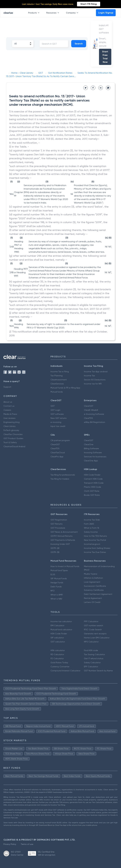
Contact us (9, 406)
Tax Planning (57, 376)
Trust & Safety (10, 442)
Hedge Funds (57, 583)
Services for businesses (95, 457)
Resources (53, 13)
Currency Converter (60, 667)
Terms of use (27, 844)
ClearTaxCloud (58, 453)
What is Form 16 (91, 528)
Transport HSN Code (94, 483)
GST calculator (58, 642)
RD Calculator (57, 654)
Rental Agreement (93, 598)
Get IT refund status (94, 658)
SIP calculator (57, 638)
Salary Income (91, 532)
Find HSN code (91, 650)
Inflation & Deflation (93, 578)
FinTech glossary (11, 430)
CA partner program (60, 440)
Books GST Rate (92, 495)
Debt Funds (56, 587)
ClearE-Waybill (91, 410)
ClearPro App (57, 457)
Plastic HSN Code (92, 487)
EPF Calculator (91, 667)
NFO (53, 591)
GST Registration (59, 520)
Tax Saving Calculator (94, 654)
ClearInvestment (59, 380)
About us (8, 402)
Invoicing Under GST (60, 544)
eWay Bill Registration (95, 422)
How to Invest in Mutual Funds (65, 566)
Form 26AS (89, 524)
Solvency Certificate (94, 590)
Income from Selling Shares (97, 548)
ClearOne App (91, 461)
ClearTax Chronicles (13, 434)
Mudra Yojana (91, 574)
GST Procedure (58, 528)
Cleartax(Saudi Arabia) (14, 446)
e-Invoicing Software (94, 414)
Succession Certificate (95, 586)
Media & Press (10, 414)
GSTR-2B (55, 548)
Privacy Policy (10, 844)
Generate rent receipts (95, 634)
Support (7, 387)
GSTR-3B (55, 552)
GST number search (93, 625)
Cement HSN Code (93, 479)
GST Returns (57, 524)
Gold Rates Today (59, 662)
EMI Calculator (57, 625)
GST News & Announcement (64, 532)
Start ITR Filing (89, 4)
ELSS (53, 574)
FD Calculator (57, 658)
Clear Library (9, 426)
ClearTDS (88, 418)
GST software (57, 414)
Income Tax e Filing (60, 372)
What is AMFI (57, 595)
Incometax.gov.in (92, 544)
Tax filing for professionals (63, 475)
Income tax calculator (61, 621)
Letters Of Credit (92, 602)
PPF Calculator (91, 621)
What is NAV (56, 599)
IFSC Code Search (93, 630)
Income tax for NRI (93, 384)
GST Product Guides (13, 438)
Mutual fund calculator (61, 630)
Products (34, 13)
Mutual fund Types (59, 570)
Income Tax (89, 376)
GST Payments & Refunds (63, 540)
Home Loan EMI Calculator (97, 638)
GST (53, 406)
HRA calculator (58, 650)
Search (79, 44)
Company (73, 13)
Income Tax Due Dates (95, 552)
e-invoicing (56, 422)
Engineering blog (12, 422)
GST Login (55, 410)
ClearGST (89, 406)
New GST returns (59, 418)
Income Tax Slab (92, 520)
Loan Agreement (92, 582)
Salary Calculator (92, 662)
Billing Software (91, 448)
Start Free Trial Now (105, 57)
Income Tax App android (96, 372)
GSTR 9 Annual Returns (62, 536)
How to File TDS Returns (95, 536)
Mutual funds (57, 392)
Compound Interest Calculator (65, 671)
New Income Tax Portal (95, 540)
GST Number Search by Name (98, 671)
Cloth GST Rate (92, 491)
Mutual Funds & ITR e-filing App (65, 388)
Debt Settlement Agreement (98, 594)
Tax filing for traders (60, 479)
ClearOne (89, 444)
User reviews (9, 418)
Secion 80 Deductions (95, 380)
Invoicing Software (93, 453)
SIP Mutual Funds (59, 578)
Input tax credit (58, 426)
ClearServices (57, 384)
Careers (7, 410)
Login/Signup (106, 13)
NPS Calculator (91, 642)
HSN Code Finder (92, 475)
